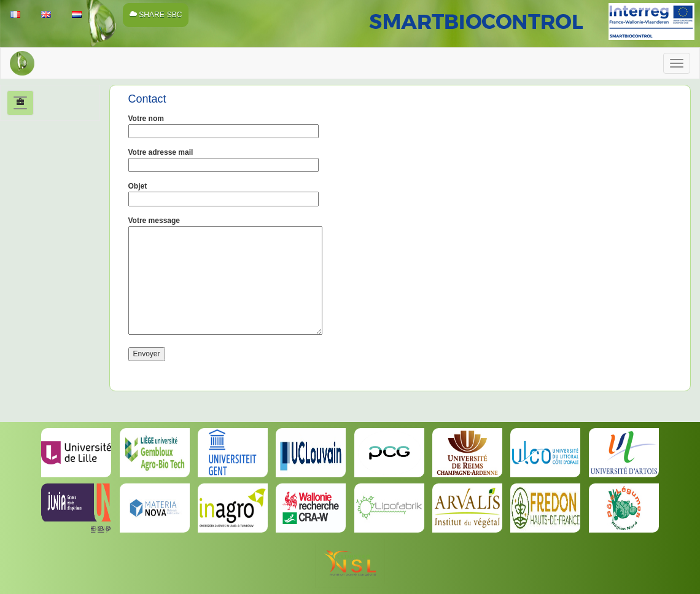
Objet (224, 192)
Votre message (225, 277)
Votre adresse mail (224, 158)
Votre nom (224, 125)
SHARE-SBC (156, 15)
